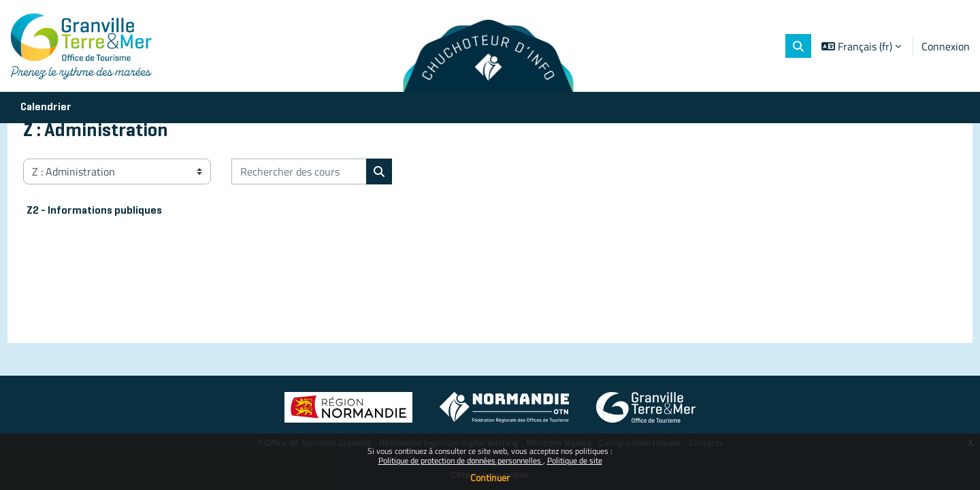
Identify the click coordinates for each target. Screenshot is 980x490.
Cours (111, 169)
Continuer (490, 477)
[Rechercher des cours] (324, 237)
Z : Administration (181, 169)
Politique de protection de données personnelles (461, 460)
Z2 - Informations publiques (119, 276)
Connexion (946, 46)
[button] (798, 46)
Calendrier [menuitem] (46, 108)
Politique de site (575, 460)
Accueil (65, 169)
